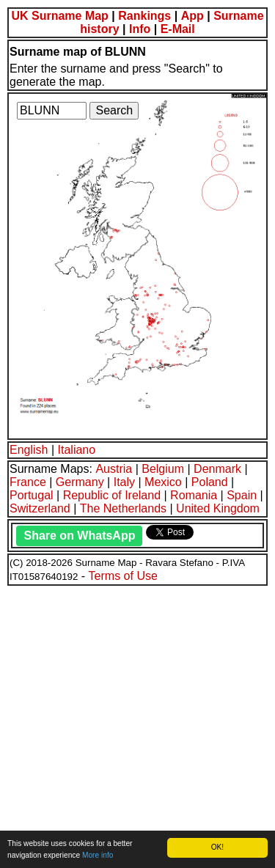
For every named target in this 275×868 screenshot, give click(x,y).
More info (98, 855)
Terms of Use (123, 576)
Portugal (32, 495)
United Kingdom (218, 508)
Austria (114, 469)
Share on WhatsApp (79, 536)
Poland (210, 482)
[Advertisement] (137, 725)
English (29, 450)
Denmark (217, 469)
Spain (242, 495)
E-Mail (178, 29)
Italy (124, 482)
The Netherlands (123, 508)
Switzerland (40, 508)
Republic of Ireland (112, 495)
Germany (80, 482)
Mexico (163, 482)
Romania (194, 495)
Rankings (144, 16)
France (28, 482)
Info (140, 29)
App (192, 16)
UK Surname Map (59, 16)
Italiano (77, 450)
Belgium (163, 469)
